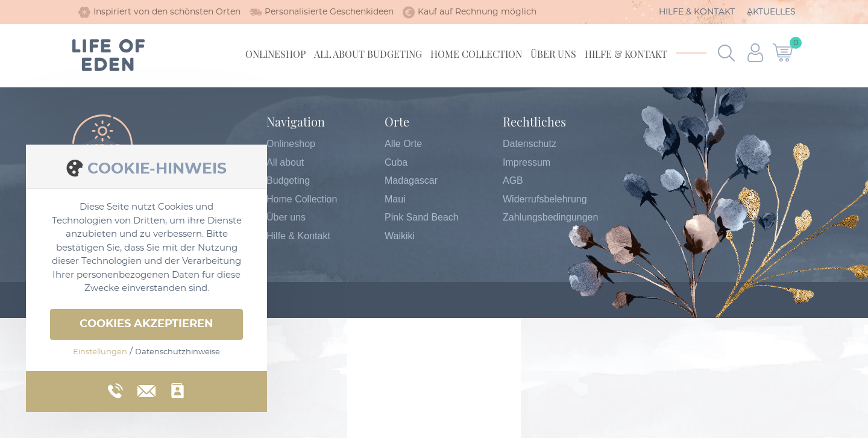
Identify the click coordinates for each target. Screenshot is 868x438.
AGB (513, 180)
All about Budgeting (368, 54)
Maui (395, 199)
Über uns (553, 54)
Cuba (396, 162)
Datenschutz (530, 144)
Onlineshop (275, 54)
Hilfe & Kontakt (697, 12)
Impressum (527, 162)
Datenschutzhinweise (178, 352)
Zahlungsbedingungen (550, 217)
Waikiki (400, 236)
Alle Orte (403, 144)
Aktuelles (771, 12)
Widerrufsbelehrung (545, 199)
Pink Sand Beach (422, 217)
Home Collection (476, 54)
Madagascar (411, 180)
